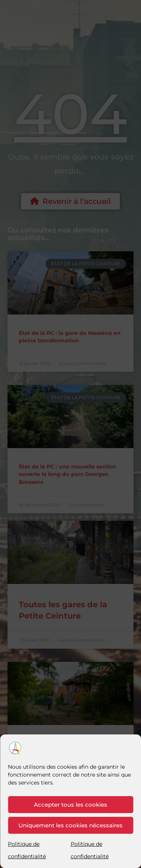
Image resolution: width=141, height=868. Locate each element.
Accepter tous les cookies (70, 805)
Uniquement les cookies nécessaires (70, 825)
